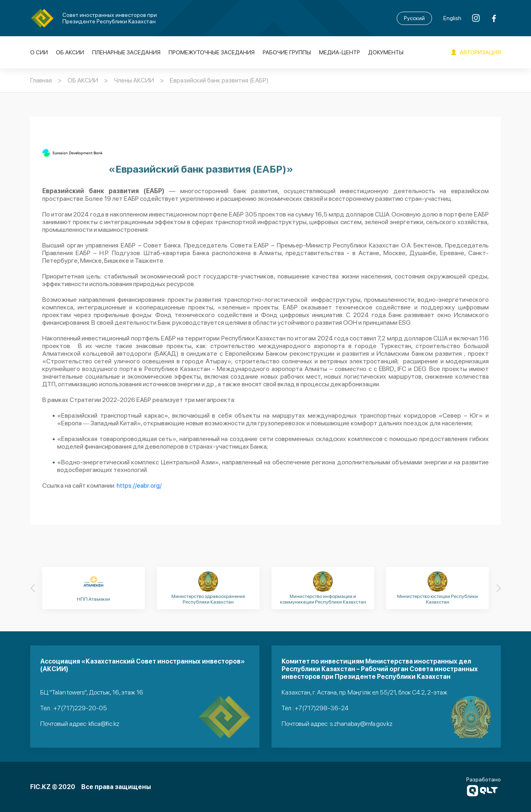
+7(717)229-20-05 (80, 708)
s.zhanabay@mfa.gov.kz (361, 724)
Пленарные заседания (126, 52)
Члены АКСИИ (134, 80)
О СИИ (39, 52)
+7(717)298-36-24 (322, 708)
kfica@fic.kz (104, 724)
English (452, 18)
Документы (386, 52)
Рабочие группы (287, 52)
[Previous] (33, 588)
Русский (414, 18)
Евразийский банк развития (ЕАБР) (219, 80)
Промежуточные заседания (212, 52)
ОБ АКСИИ (70, 52)
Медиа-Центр (340, 52)
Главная (41, 80)
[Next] (498, 588)
